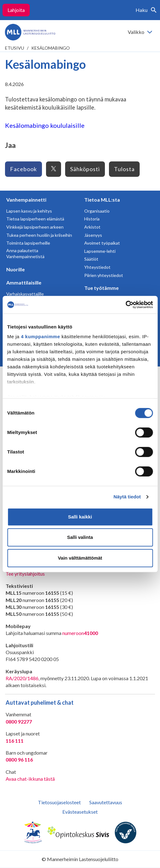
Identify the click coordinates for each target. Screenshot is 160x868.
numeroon (80, 633)
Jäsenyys (93, 235)
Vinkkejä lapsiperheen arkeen (35, 227)
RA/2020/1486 (22, 678)
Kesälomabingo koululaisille (45, 125)
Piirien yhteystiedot (104, 275)
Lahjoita (16, 10)
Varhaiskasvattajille (25, 294)
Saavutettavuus (106, 802)
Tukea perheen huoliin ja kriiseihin (39, 235)
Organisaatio (97, 211)
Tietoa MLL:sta (102, 200)
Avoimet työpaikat (102, 243)
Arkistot (92, 227)
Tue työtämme (101, 288)
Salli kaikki (80, 517)
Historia (92, 219)
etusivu (15, 48)
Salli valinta (80, 537)
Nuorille (15, 269)
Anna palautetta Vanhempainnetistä (25, 254)
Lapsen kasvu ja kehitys (29, 211)
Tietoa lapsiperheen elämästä (35, 219)
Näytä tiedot (127, 497)
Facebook (23, 169)
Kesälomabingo (51, 48)
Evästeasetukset (80, 812)
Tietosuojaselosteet (59, 802)
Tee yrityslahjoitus (25, 574)
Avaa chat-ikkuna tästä (30, 779)
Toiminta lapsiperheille (28, 243)
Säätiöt (91, 259)
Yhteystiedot (97, 267)
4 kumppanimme (41, 336)
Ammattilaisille (24, 282)
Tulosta (124, 169)
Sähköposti (85, 169)
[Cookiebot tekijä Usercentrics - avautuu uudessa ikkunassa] (125, 305)
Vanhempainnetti (26, 200)
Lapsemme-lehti (100, 251)
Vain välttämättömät (80, 558)
